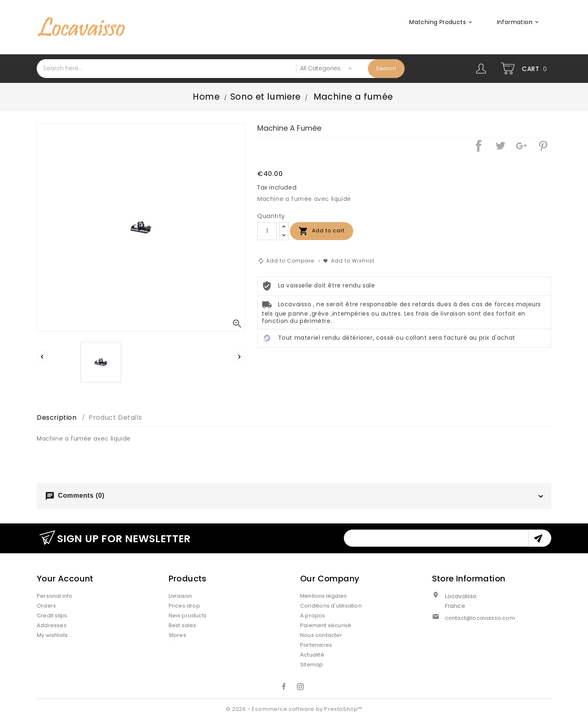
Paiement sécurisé (326, 625)
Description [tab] (57, 417)
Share (479, 146)
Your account (65, 579)
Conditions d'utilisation (331, 606)
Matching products (442, 22)
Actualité (312, 655)
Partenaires (316, 645)
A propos (313, 615)
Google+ (521, 146)
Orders (46, 606)
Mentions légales (323, 596)
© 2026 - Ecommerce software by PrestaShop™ (294, 709)
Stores (177, 635)
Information (519, 22)
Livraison (180, 596)
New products (188, 615)
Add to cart (322, 231)
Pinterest (543, 146)
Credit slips (52, 615)
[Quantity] (267, 231)
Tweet (500, 146)
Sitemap (312, 664)
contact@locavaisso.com (480, 618)
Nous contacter (321, 635)
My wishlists (52, 635)
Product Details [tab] (115, 417)
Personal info (55, 596)
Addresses (52, 625)
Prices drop (184, 606)
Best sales (183, 625)
